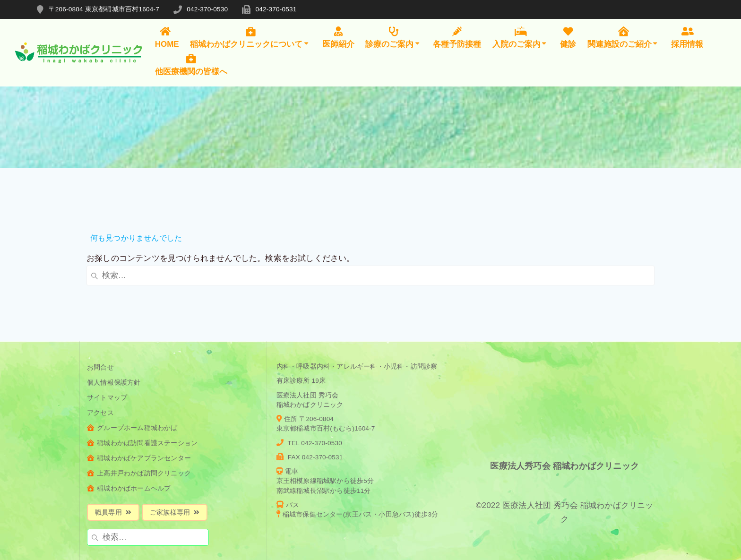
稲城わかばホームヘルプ (129, 426)
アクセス (100, 351)
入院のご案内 (521, 38)
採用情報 (687, 38)
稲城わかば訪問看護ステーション (142, 381)
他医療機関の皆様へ (191, 65)
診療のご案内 (393, 38)
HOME (167, 38)
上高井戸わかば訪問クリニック (139, 411)
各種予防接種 (457, 38)
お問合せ (100, 306)
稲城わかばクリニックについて (250, 38)
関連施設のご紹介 (624, 38)
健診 (568, 38)
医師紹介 (338, 38)
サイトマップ (107, 336)
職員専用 (113, 451)
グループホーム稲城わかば (132, 366)
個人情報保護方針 (114, 321)
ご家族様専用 (175, 451)
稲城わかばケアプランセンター (139, 396)
